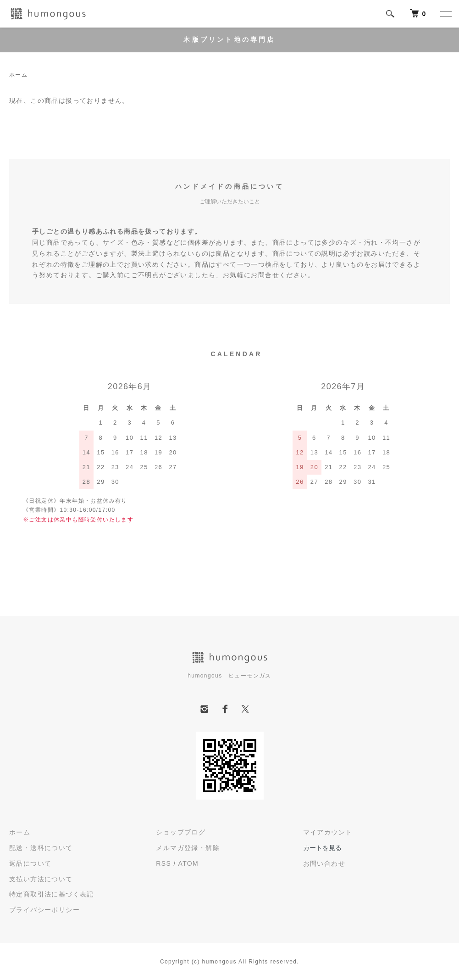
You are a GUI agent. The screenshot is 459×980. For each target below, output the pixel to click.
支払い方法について (41, 879)
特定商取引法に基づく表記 (52, 894)
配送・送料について (41, 848)
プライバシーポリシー (44, 910)
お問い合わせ (324, 863)
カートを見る (322, 848)
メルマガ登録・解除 (188, 848)
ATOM (188, 863)
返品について (30, 863)
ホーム (18, 75)
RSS (163, 863)
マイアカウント (328, 832)
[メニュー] (445, 14)
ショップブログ (181, 832)
